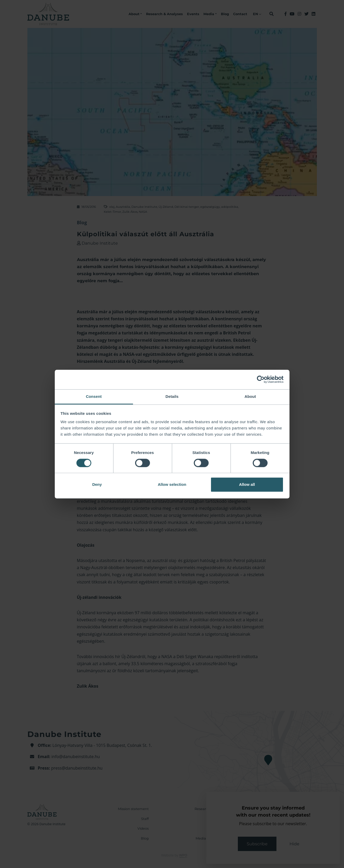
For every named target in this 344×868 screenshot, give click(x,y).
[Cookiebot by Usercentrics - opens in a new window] (261, 379)
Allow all (247, 485)
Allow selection (172, 485)
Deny (97, 485)
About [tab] (250, 396)
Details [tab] (172, 396)
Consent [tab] (94, 396)
